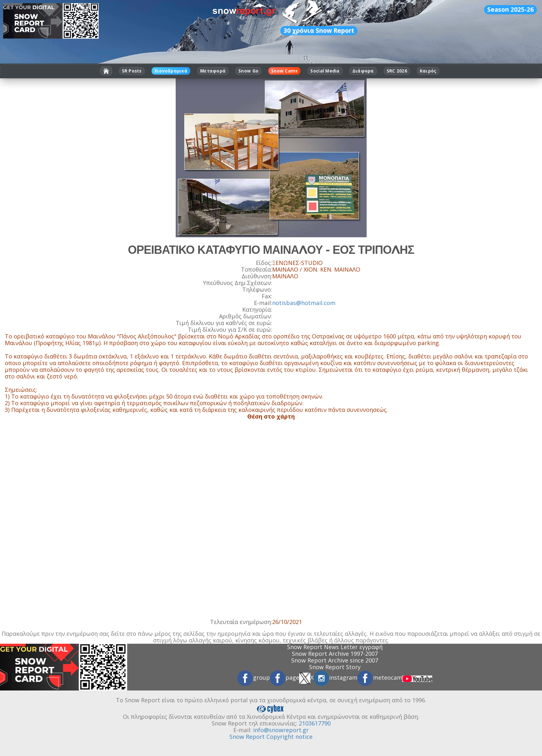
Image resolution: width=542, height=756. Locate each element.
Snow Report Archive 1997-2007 (335, 654)
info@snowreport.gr (281, 730)
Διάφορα (363, 71)
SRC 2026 (397, 71)
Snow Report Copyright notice (271, 737)
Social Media (325, 71)
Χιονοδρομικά (171, 71)
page (285, 677)
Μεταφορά (213, 71)
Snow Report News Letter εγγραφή (335, 647)
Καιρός (428, 71)
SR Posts (132, 71)
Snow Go (248, 71)
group (254, 677)
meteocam (380, 677)
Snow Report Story (335, 667)
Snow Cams (284, 71)
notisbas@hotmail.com (304, 303)
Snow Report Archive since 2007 (335, 660)
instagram (335, 677)
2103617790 (315, 723)
